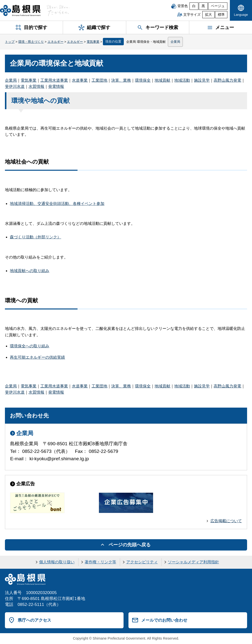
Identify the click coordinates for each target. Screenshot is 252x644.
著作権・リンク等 (100, 562)
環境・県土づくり (31, 42)
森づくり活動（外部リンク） (35, 237)
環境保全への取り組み (30, 346)
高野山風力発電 (227, 80)
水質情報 (36, 86)
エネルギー (55, 42)
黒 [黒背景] (203, 6)
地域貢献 (162, 80)
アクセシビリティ (142, 562)
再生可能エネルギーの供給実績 (37, 357)
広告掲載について (226, 521)
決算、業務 (121, 80)
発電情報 (56, 86)
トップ (10, 42)
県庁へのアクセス (34, 620)
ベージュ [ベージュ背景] (218, 6)
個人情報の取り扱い (57, 562)
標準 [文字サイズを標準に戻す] (221, 15)
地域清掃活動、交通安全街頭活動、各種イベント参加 (57, 204)
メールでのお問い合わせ (164, 620)
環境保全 (143, 80)
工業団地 (99, 80)
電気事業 (93, 42)
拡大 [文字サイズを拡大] (208, 15)
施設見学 (202, 80)
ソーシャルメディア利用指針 (193, 562)
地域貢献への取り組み (30, 271)
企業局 (175, 42)
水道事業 (80, 80)
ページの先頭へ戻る (130, 545)
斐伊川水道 (15, 86)
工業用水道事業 (54, 80)
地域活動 (182, 80)
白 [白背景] (194, 6)
